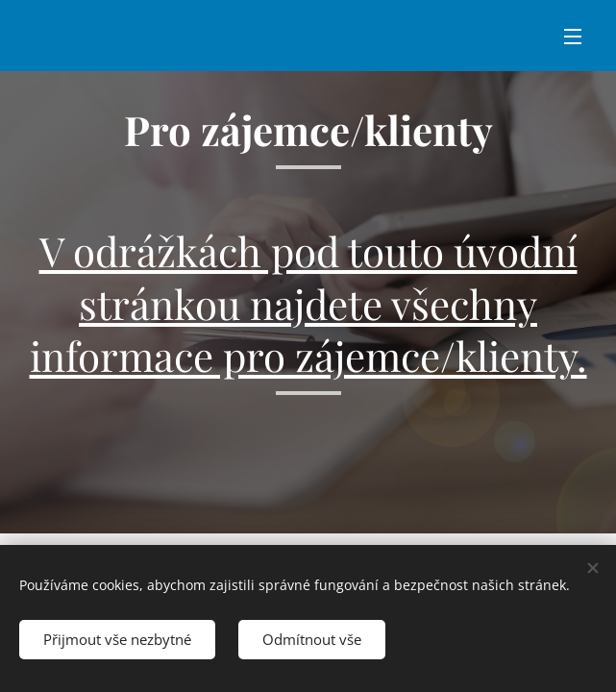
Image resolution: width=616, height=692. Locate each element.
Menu (573, 37)
